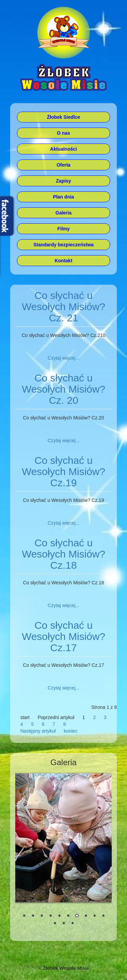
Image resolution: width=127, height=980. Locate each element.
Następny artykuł (38, 731)
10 (103, 916)
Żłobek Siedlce (63, 117)
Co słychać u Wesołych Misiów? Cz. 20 (63, 389)
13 (72, 924)
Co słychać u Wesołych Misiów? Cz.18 (63, 554)
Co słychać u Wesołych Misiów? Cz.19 (63, 472)
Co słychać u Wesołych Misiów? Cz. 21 (63, 307)
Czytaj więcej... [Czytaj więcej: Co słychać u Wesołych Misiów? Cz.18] (63, 605)
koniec (70, 731)
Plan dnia (63, 197)
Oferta (63, 165)
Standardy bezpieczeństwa (63, 245)
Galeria (63, 213)
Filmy (63, 229)
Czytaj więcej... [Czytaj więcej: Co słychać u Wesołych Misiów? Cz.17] (63, 688)
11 (55, 924)
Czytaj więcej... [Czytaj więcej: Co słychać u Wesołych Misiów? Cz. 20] (63, 440)
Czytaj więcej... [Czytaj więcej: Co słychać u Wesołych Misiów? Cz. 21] (63, 358)
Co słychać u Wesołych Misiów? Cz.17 (63, 636)
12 (64, 924)
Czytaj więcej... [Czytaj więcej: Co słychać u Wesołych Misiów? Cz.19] (63, 523)
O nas (63, 133)
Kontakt (63, 261)
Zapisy (63, 181)
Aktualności (63, 149)
